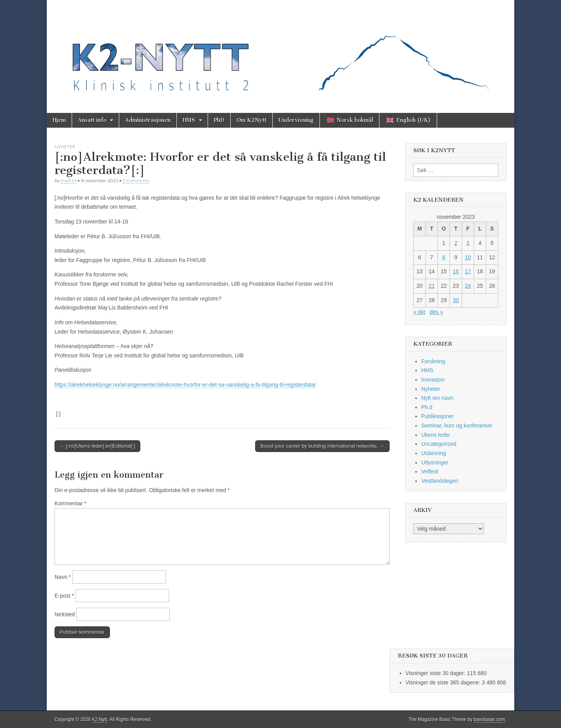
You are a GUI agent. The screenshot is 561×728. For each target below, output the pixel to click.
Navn (63, 577)
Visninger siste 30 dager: (436, 673)
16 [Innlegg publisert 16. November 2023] (456, 271)
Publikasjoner (438, 416)
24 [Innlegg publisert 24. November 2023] (468, 286)
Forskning (433, 361)
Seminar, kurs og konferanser (457, 426)
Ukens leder (436, 435)
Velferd (430, 471)
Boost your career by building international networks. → (322, 446)
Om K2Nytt (251, 120)
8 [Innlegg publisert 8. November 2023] (444, 257)
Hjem (59, 120)
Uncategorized (439, 444)
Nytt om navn (437, 398)
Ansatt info (92, 120)
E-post (64, 596)
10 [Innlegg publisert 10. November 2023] (468, 257)
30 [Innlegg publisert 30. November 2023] (456, 300)
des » (436, 312)
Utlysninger (435, 462)
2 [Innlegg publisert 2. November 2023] (456, 243)
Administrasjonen (148, 120)
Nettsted (65, 614)
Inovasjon (433, 380)
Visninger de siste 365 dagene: (444, 682)
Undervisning (296, 120)
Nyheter (65, 147)
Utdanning (434, 453)
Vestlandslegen (440, 481)
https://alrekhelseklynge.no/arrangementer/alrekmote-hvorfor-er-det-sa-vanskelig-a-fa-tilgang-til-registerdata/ (185, 385)
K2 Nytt (100, 719)
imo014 (68, 180)
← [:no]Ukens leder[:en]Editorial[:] (97, 446)
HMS (189, 120)
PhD (219, 120)
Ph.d (427, 407)
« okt (419, 312)
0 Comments (136, 180)
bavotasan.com (490, 719)
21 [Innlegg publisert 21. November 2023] (432, 286)
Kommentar (71, 503)
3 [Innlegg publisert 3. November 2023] (468, 243)
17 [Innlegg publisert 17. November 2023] (468, 271)
